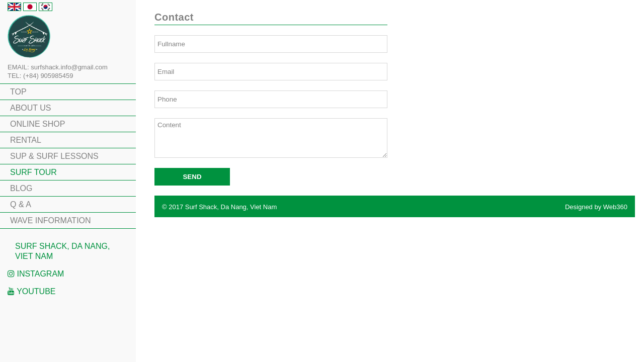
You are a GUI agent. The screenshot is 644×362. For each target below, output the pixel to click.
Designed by (596, 207)
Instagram (36, 274)
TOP (18, 92)
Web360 (615, 207)
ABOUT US (31, 108)
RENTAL (26, 140)
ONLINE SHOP (37, 124)
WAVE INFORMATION (51, 220)
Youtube (32, 291)
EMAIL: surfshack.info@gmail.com (58, 67)
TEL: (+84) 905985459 (40, 76)
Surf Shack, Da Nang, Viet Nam (62, 251)
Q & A (21, 204)
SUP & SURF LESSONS (54, 156)
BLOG (21, 188)
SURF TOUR (33, 172)
